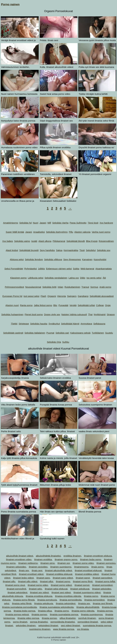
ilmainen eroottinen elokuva (98, 556)
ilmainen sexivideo (38, 567)
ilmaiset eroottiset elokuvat (88, 570)
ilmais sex (24, 570)
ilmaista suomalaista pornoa (64, 614)
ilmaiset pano (43, 578)
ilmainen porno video (83, 563)
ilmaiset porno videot (61, 585)
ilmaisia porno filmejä (24, 600)
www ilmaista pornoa (64, 629)
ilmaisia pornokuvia (47, 600)
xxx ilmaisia (83, 629)
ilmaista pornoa (105, 611)
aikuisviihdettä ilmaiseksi (48, 556)
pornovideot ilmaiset (88, 622)
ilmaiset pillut (47, 581)
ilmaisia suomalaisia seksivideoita (57, 607)
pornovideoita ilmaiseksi (63, 622)
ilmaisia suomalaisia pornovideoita (19, 607)
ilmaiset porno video (38, 585)
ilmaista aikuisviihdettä (88, 607)
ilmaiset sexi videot (61, 592)
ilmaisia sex (84, 603)
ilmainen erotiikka (43, 559)
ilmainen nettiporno (28, 563)
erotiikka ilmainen (72, 556)
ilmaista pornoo (39, 614)
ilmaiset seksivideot (17, 592)
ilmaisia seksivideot (66, 603)
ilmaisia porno (91, 596)
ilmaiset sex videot (39, 592)
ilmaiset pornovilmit (16, 589)
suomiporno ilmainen (40, 629)
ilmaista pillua (45, 611)
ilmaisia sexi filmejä (103, 603)
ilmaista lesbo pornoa (25, 611)
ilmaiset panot (83, 578)
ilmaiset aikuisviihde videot (59, 570)
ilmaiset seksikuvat (80, 589)
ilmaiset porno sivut (15, 585)
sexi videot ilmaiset (70, 625)
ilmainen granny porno (66, 559)
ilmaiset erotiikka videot (87, 574)
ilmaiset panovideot (102, 578)
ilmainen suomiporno (61, 567)
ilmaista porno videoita (83, 611)
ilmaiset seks (35, 589)
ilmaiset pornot (82, 585)
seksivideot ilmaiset (48, 625)
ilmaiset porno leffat (105, 581)
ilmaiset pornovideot (102, 585)
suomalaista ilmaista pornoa (97, 625)
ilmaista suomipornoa (92, 614)
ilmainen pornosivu (106, 563)
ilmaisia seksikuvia (44, 603)
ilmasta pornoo (49, 618)
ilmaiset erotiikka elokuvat (59, 574)
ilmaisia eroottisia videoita (68, 596)
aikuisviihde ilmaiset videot (20, 556)
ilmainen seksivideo (16, 567)
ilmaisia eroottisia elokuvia (39, 596)
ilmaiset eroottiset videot (31, 574)
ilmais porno (98, 567)
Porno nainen (10, 4)
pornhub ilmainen (87, 618)
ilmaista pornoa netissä (17, 614)
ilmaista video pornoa (28, 618)
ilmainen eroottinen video (19, 559)
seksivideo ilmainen (26, 625)
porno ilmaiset (20, 622)
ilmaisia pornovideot (95, 600)
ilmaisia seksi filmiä (22, 603)
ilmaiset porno (63, 581)
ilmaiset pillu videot (28, 581)
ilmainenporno (81, 567)
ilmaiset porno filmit (83, 581)
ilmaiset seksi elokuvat (56, 589)
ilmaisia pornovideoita (71, 600)
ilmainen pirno (48, 563)
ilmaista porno (62, 611)
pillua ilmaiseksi (68, 618)
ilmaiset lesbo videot (23, 578)
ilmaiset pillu (9, 581)
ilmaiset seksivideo (102, 589)
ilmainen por (64, 563)
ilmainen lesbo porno (91, 559)
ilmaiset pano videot (63, 578)
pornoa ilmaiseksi (39, 622)
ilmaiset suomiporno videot (87, 592)
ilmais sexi (37, 570)
